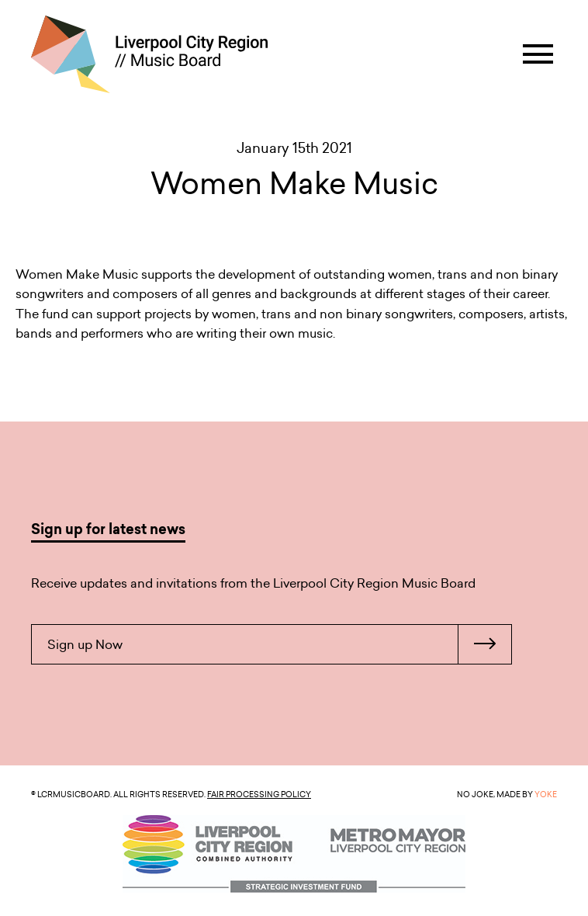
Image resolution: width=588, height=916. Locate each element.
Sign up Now (279, 644)
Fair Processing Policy (259, 794)
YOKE (546, 794)
